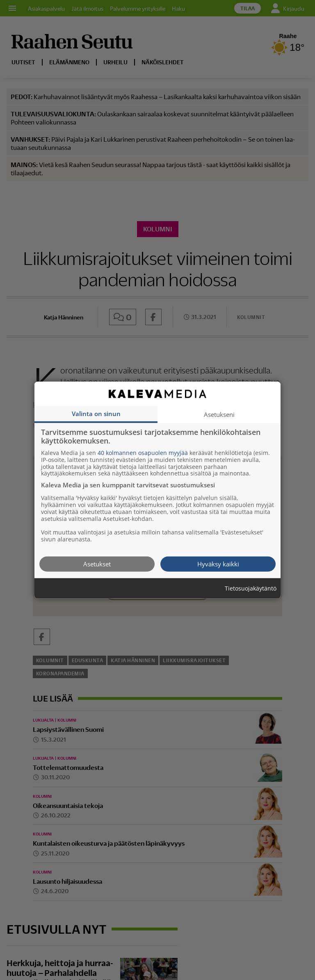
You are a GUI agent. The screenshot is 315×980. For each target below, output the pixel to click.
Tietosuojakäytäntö (251, 588)
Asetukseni (219, 414)
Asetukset (97, 564)
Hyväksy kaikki (218, 564)
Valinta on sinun (96, 413)
